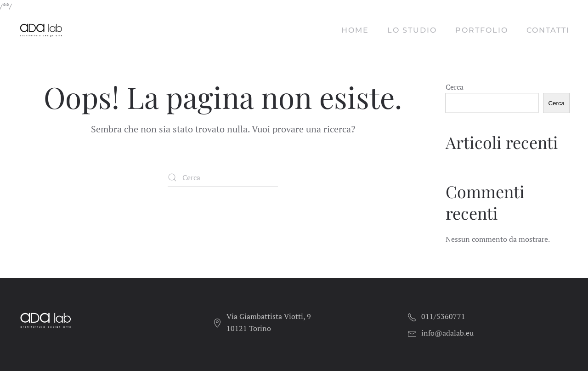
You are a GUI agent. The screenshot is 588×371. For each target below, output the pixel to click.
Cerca (455, 87)
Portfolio (482, 30)
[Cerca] (223, 177)
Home (355, 30)
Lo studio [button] (412, 30)
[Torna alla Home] (42, 30)
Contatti (548, 30)
